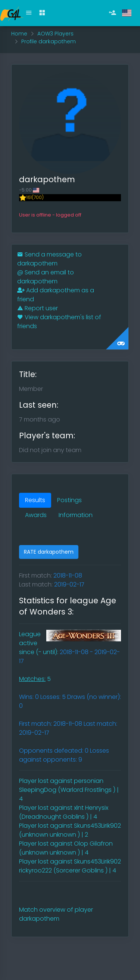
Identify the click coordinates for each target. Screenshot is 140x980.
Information (76, 515)
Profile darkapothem (49, 41)
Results (35, 500)
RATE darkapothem (49, 552)
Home (19, 34)
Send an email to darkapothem (46, 277)
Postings (69, 500)
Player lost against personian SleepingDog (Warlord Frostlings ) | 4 (69, 790)
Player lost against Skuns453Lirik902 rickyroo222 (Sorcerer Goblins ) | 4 (70, 866)
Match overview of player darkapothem (56, 914)
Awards (36, 515)
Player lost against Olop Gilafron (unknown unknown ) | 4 (66, 848)
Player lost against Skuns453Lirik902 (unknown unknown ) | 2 (70, 830)
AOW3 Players (55, 34)
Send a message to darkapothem (49, 259)
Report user (38, 308)
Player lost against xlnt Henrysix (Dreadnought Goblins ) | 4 (64, 812)
